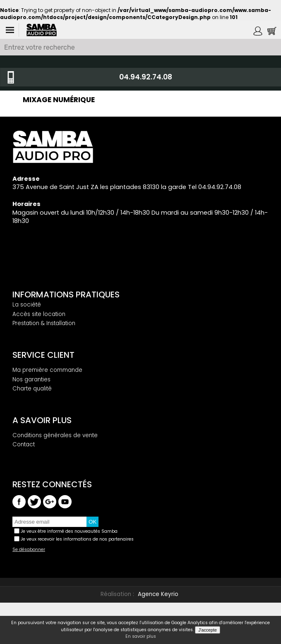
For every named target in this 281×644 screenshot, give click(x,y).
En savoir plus (141, 637)
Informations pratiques (66, 294)
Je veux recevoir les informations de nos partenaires (77, 539)
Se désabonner (29, 550)
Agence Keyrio (158, 594)
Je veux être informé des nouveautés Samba (69, 531)
